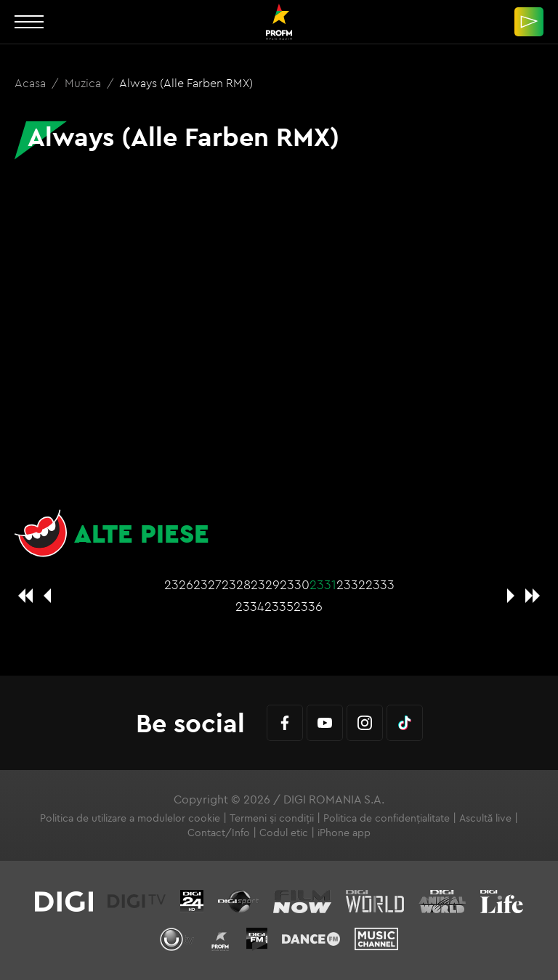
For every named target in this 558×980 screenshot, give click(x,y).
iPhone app (344, 833)
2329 (265, 584)
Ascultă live (485, 818)
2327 (207, 584)
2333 (380, 584)
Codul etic (284, 833)
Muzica (84, 83)
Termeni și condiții (272, 818)
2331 (323, 584)
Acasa (32, 83)
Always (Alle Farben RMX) (186, 83)
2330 (295, 584)
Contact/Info (219, 833)
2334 (250, 606)
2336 (308, 606)
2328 (236, 584)
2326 (179, 584)
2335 (279, 606)
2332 (351, 584)
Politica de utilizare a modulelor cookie (130, 818)
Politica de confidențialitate (387, 818)
